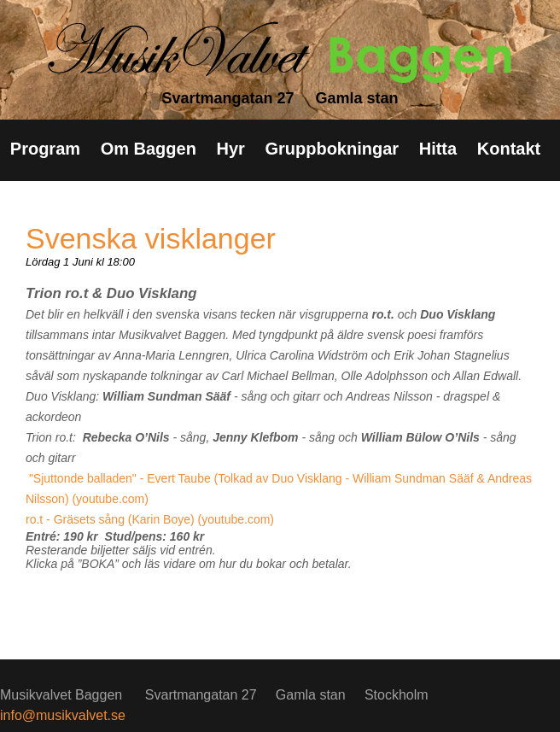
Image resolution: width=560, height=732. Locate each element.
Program (45, 149)
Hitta (438, 149)
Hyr (230, 149)
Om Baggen (149, 149)
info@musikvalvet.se (63, 715)
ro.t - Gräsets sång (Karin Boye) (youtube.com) (150, 519)
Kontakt (509, 149)
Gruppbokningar (332, 149)
